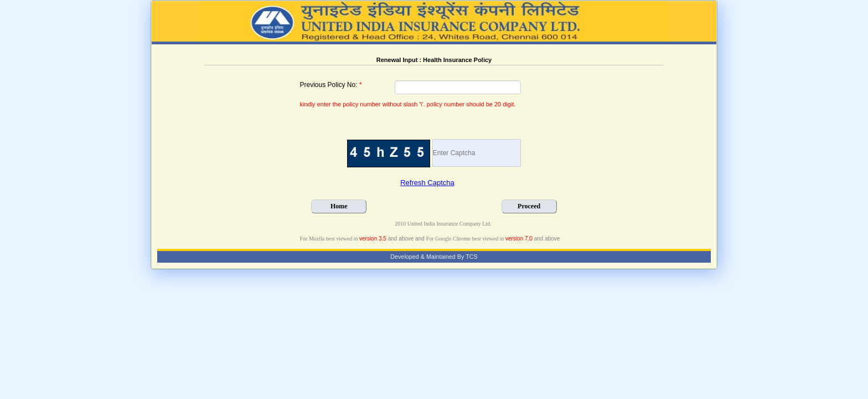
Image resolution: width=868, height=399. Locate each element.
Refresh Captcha (427, 183)
